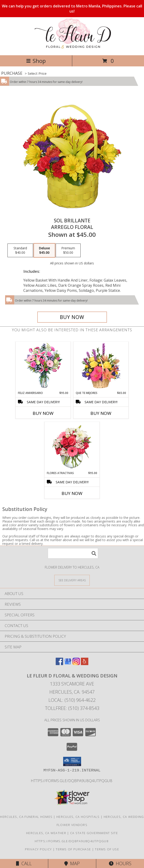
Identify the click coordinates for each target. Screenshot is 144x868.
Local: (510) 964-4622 (72, 700)
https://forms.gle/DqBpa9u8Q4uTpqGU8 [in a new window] (72, 781)
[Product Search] (73, 553)
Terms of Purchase (73, 849)
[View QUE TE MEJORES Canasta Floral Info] (101, 366)
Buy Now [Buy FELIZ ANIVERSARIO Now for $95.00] (43, 413)
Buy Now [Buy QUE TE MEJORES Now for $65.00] (101, 413)
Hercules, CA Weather (46, 833)
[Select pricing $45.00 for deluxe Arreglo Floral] (44, 250)
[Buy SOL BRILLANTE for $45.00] (72, 317)
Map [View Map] (72, 863)
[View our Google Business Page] (68, 664)
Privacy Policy (38, 849)
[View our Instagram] (76, 664)
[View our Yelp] (85, 664)
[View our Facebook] (59, 664)
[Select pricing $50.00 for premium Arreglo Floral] (68, 250)
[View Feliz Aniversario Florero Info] (43, 366)
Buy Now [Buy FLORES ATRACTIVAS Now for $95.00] (72, 493)
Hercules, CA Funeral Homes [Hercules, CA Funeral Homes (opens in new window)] (26, 817)
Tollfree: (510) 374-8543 (72, 708)
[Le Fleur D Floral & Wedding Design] (72, 48)
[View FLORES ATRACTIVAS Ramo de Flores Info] (72, 447)
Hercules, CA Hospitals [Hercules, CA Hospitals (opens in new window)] (78, 817)
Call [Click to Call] (24, 863)
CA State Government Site (94, 833)
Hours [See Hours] (120, 863)
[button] (72, 761)
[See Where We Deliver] (72, 580)
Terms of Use (107, 849)
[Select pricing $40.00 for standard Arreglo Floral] (20, 250)
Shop (36, 61)
